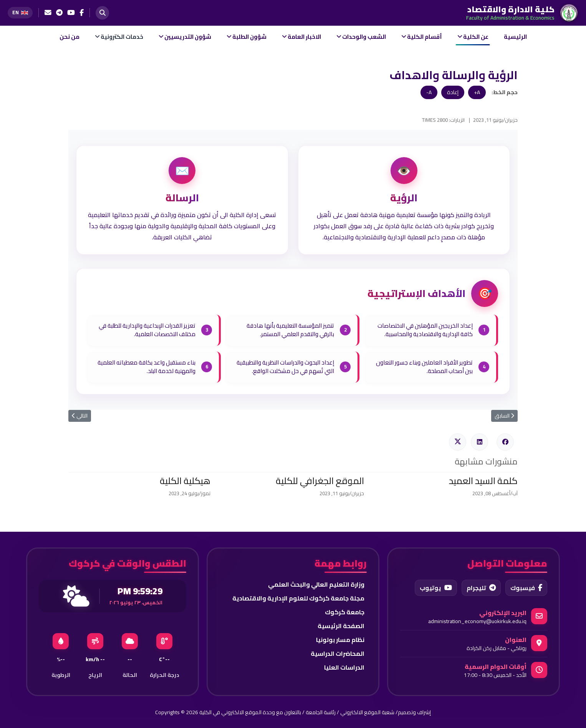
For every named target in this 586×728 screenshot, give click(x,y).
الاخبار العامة (304, 37)
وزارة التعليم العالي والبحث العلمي (316, 584)
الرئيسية (515, 37)
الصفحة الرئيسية (341, 626)
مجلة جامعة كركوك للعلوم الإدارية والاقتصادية (298, 598)
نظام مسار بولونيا (340, 640)
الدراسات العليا (344, 667)
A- (429, 92)
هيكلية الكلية (185, 481)
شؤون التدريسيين (188, 37)
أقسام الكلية (425, 37)
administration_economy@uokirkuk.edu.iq (477, 621)
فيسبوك (526, 588)
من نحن (70, 37)
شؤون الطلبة (249, 37)
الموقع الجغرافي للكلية (320, 481)
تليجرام (481, 588)
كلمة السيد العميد (483, 481)
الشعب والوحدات (364, 37)
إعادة (453, 92)
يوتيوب (436, 588)
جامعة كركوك (345, 612)
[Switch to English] (20, 12)
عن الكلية (476, 37)
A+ (477, 92)
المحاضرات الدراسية (338, 653)
